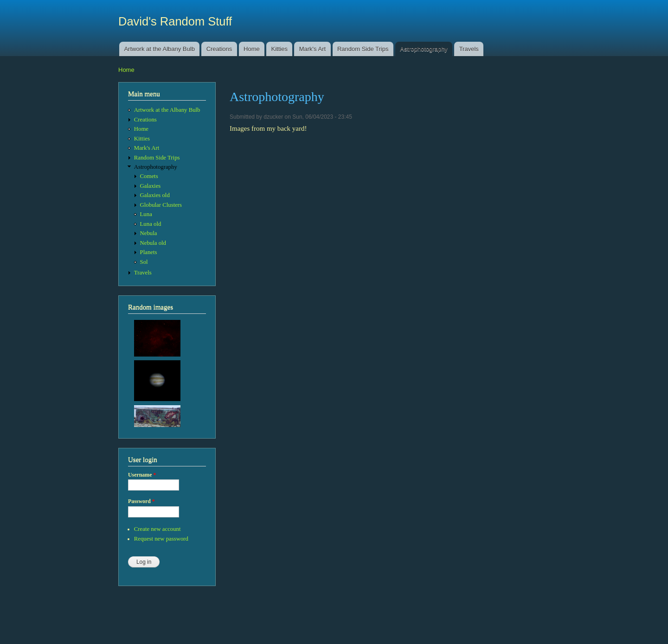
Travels (469, 49)
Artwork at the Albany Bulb (159, 49)
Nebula (149, 233)
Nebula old (153, 243)
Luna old (151, 224)
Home (252, 49)
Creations (219, 49)
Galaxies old (155, 195)
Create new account (157, 529)
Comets (149, 176)
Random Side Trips (363, 49)
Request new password (161, 539)
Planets (149, 252)
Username (142, 475)
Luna (146, 214)
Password (141, 501)
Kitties (279, 49)
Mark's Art (312, 49)
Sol (144, 262)
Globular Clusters (161, 205)
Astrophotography (424, 49)
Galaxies (151, 186)
